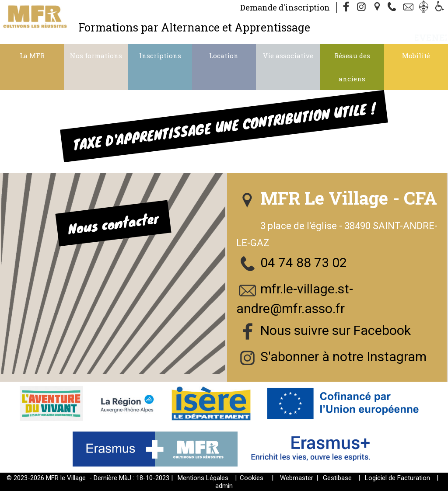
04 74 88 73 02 (304, 263)
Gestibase (337, 478)
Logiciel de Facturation (397, 478)
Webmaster (297, 478)
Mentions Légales (203, 478)
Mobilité (416, 56)
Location (224, 56)
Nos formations (96, 56)
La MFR (32, 56)
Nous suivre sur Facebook (336, 330)
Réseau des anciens (352, 67)
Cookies (252, 478)
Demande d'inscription (285, 7)
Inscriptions (160, 56)
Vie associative (288, 56)
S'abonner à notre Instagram (343, 357)
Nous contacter (113, 223)
